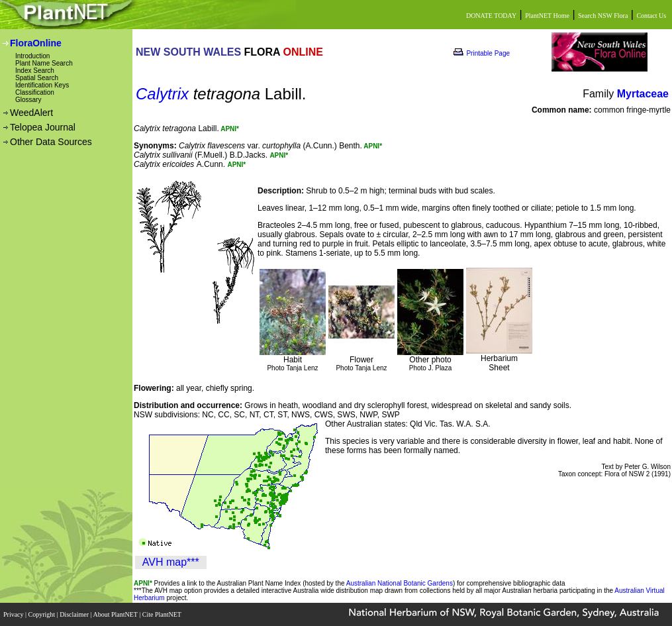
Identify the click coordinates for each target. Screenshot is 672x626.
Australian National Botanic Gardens (400, 583)
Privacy (14, 614)
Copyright (43, 614)
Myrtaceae (643, 94)
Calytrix (162, 94)
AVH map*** (171, 562)
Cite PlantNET (163, 614)
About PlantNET (116, 614)
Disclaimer (75, 614)
